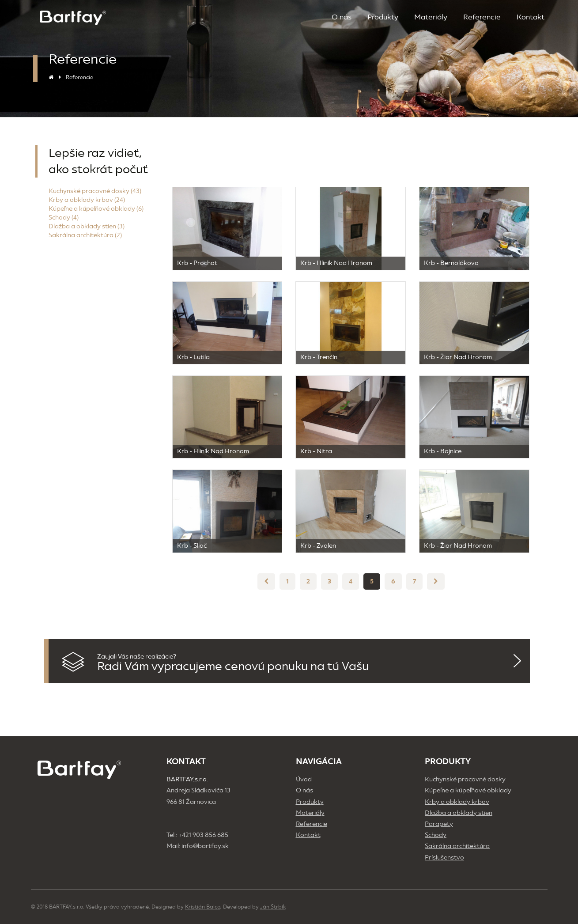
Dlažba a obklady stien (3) (87, 226)
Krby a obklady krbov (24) (87, 200)
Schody (436, 835)
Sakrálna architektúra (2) (85, 235)
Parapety (439, 824)
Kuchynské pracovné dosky (465, 779)
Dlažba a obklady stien (459, 813)
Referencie (482, 17)
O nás (342, 17)
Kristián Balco (203, 907)
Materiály (431, 17)
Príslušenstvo (444, 858)
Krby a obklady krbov (457, 802)
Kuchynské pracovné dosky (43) (95, 191)
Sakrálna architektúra (457, 846)
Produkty (383, 17)
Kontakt (531, 17)
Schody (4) (64, 218)
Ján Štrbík (273, 907)
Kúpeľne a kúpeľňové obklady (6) (96, 209)
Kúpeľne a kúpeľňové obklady (468, 790)
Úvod (304, 779)
